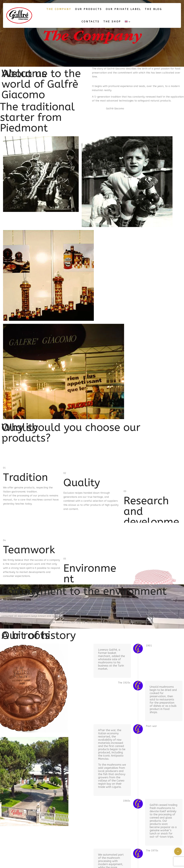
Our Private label (123, 9)
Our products (89, 9)
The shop (112, 22)
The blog (153, 9)
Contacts (90, 22)
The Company (59, 9)
